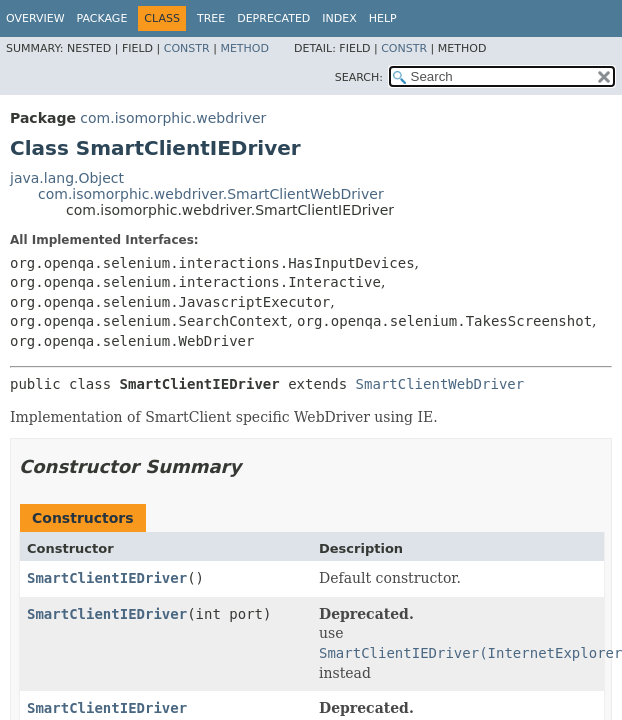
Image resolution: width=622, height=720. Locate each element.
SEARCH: (359, 77)
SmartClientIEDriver (107, 578)
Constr (187, 48)
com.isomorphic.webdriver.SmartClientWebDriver (211, 194)
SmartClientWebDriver (440, 384)
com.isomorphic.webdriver (173, 118)
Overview (35, 18)
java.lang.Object (67, 178)
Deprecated (273, 18)
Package (102, 18)
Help (383, 18)
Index (339, 18)
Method (244, 48)
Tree (211, 18)
